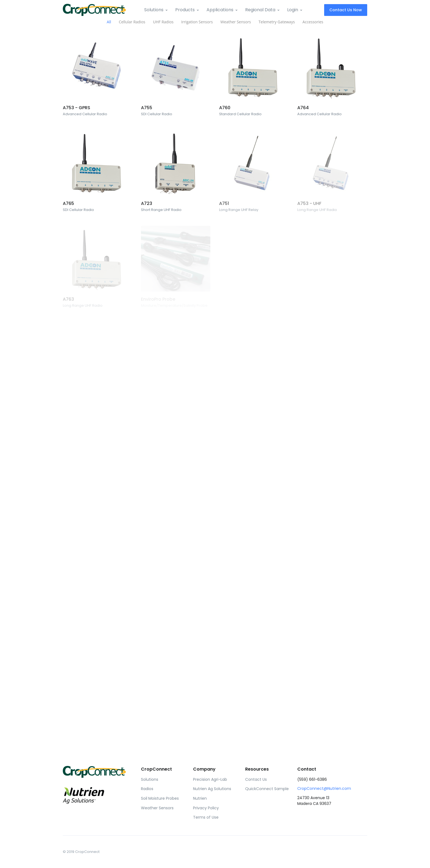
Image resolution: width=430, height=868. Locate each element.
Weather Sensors (157, 808)
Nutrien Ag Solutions (212, 789)
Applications (220, 10)
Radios (147, 789)
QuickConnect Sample (267, 789)
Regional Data (260, 10)
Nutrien (200, 798)
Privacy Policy (206, 808)
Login (293, 10)
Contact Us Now (346, 10)
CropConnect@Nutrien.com (324, 788)
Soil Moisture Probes (160, 798)
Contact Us (256, 779)
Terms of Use (206, 817)
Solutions (154, 10)
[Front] (94, 10)
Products (185, 10)
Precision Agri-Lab (210, 779)
